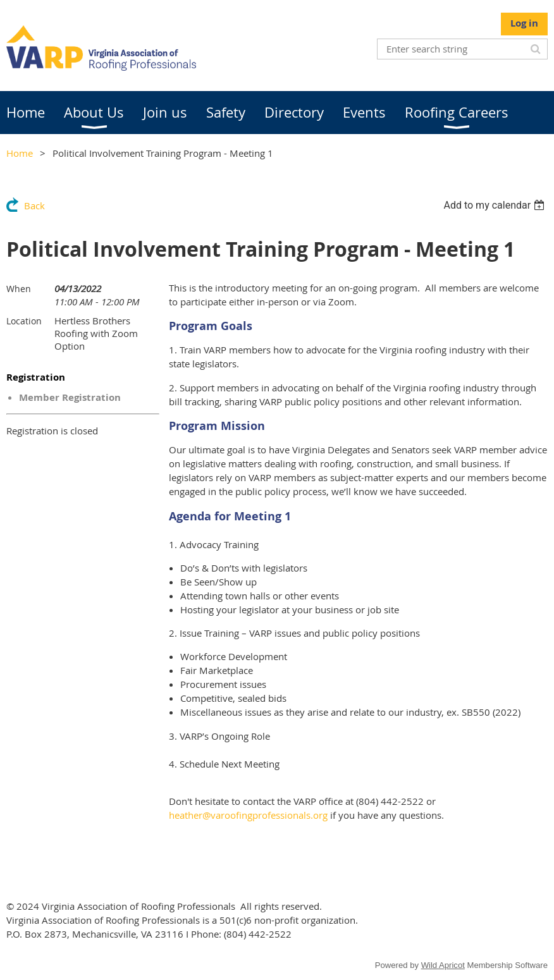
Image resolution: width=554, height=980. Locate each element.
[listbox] (496, 205)
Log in (524, 23)
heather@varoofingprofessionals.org (248, 815)
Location (24, 321)
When (19, 289)
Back (34, 205)
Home (20, 153)
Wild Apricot (443, 965)
